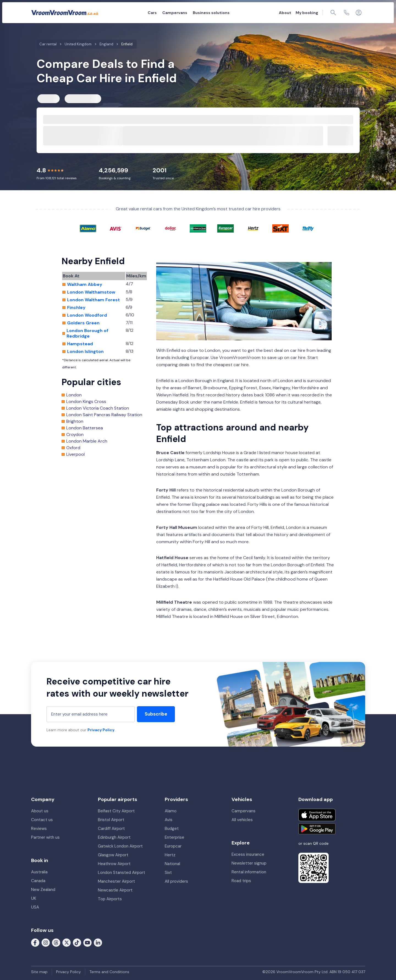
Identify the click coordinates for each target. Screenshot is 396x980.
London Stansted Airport (122, 873)
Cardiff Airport (111, 829)
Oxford (73, 448)
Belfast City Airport (116, 811)
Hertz (170, 855)
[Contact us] (346, 13)
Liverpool (75, 454)
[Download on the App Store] (317, 815)
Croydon (75, 435)
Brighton (75, 421)
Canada (38, 881)
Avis (169, 820)
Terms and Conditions (109, 972)
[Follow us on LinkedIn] (98, 942)
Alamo (171, 811)
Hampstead (80, 344)
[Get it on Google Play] (317, 829)
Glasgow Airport (113, 855)
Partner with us (45, 837)
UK (34, 898)
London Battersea (85, 428)
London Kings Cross (86, 402)
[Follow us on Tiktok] (77, 942)
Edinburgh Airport (114, 837)
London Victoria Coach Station (98, 408)
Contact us (42, 820)
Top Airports (110, 899)
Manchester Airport (116, 881)
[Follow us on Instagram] (46, 942)
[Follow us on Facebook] (35, 942)
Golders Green (83, 323)
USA (35, 907)
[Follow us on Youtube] (87, 942)
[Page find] (333, 13)
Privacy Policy (101, 730)
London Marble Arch (87, 441)
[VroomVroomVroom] (65, 13)
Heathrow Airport (114, 864)
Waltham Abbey (85, 285)
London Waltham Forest (94, 300)
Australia (39, 872)
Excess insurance (248, 854)
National (172, 864)
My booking (307, 13)
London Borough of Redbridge (87, 333)
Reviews (39, 829)
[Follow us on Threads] (56, 942)
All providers (176, 881)
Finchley (76, 308)
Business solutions (211, 13)
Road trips (241, 881)
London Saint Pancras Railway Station (104, 415)
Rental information (249, 872)
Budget (172, 829)
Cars (152, 13)
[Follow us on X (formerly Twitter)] (67, 942)
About (285, 13)
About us (40, 811)
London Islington (85, 352)
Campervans (175, 13)
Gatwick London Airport (120, 846)
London (74, 395)
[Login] (359, 13)
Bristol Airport (111, 820)
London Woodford (87, 315)
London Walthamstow (91, 292)
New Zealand (43, 890)
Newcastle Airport (115, 890)
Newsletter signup (249, 863)
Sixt (168, 873)
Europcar (173, 846)
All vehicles (242, 820)
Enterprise (174, 837)
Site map (39, 972)
